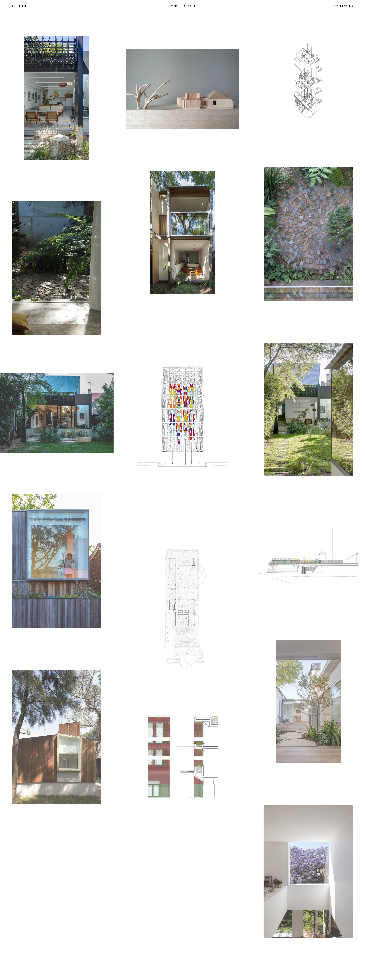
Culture (20, 6)
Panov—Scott (183, 6)
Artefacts (343, 6)
